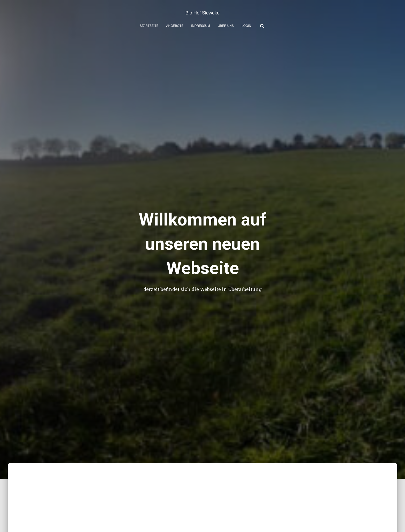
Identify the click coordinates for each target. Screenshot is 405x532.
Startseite (149, 26)
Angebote (175, 26)
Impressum (201, 26)
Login (246, 26)
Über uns (226, 26)
